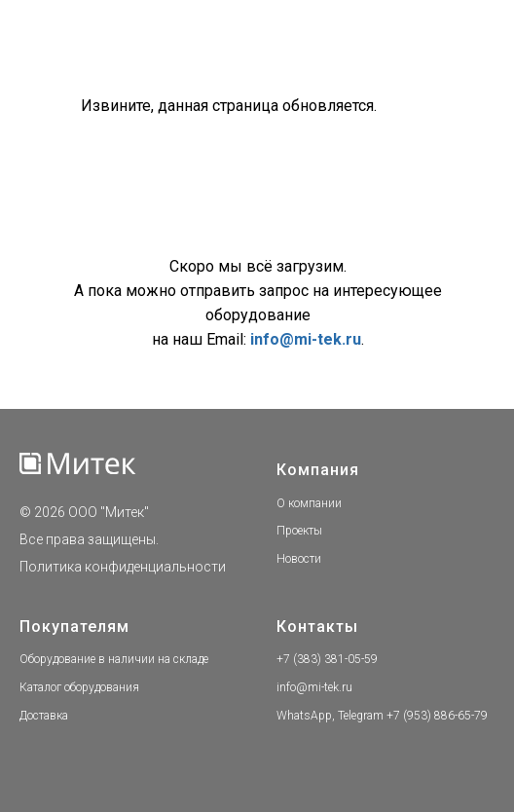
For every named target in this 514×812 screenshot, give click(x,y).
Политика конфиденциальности (123, 567)
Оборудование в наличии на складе (114, 659)
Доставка (44, 716)
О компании (309, 503)
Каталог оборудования (79, 687)
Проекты (299, 531)
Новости (299, 559)
